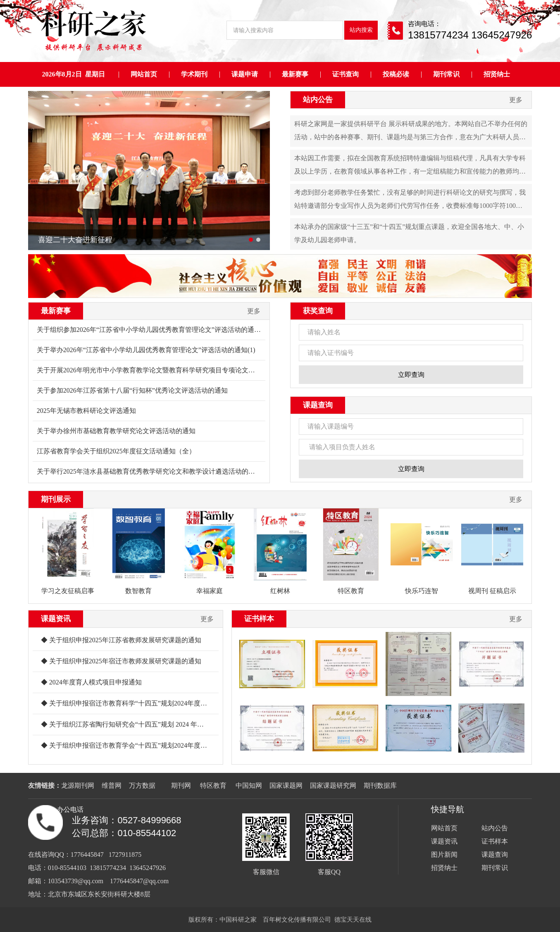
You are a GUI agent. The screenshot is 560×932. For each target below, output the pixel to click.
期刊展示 (56, 499)
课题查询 (318, 405)
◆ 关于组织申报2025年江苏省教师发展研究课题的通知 (121, 640)
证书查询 (346, 74)
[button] (251, 240)
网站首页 (144, 74)
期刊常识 (446, 74)
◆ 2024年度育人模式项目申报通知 (91, 682)
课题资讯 (56, 619)
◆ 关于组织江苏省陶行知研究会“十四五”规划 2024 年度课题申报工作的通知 (152, 724)
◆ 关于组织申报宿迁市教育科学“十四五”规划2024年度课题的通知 (137, 703)
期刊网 (181, 785)
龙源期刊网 (78, 785)
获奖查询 (318, 311)
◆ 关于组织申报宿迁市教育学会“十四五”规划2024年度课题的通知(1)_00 (146, 745)
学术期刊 (194, 74)
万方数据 (142, 785)
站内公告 (318, 100)
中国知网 (249, 785)
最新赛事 (295, 74)
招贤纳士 (497, 74)
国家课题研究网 (333, 785)
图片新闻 (444, 855)
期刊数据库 (380, 785)
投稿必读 (396, 74)
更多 (516, 100)
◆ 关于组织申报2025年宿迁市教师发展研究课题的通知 (121, 661)
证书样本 (259, 619)
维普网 (112, 785)
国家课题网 (286, 785)
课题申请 (245, 74)
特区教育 (214, 785)
